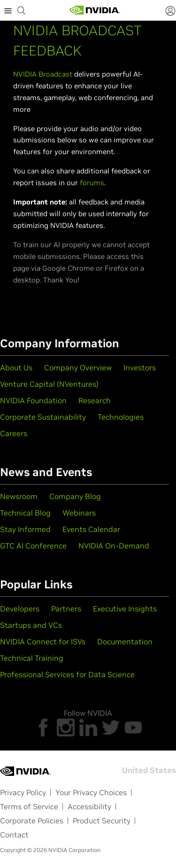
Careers (14, 433)
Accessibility (89, 806)
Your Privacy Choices (91, 792)
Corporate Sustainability (43, 417)
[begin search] (22, 10)
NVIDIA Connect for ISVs (43, 641)
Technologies (121, 417)
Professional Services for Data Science (67, 674)
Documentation (125, 641)
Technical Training (32, 658)
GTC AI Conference (33, 546)
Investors (140, 368)
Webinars (79, 513)
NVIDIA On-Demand (114, 546)
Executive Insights (125, 609)
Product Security (102, 821)
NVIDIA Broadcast (43, 74)
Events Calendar (91, 529)
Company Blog (75, 496)
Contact (14, 835)
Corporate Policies (32, 821)
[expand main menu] (8, 10)
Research (95, 400)
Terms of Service (29, 806)
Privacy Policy (23, 792)
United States (149, 770)
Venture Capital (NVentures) (49, 384)
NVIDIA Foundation (33, 400)
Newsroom (19, 496)
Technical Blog (25, 513)
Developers (20, 609)
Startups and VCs (31, 625)
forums (92, 183)
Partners (66, 609)
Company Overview (78, 368)
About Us (16, 368)
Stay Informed (25, 529)
